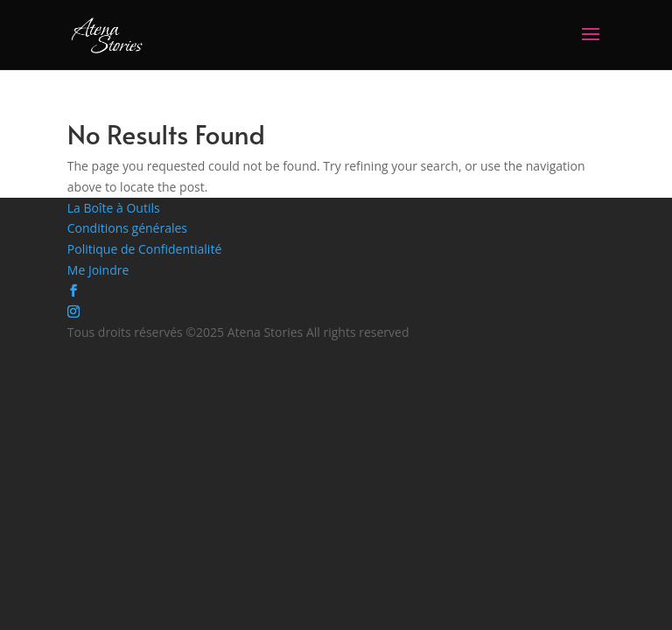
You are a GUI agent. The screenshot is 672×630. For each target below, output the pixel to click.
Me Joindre (98, 270)
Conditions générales (127, 228)
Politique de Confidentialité (144, 249)
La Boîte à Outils (114, 208)
